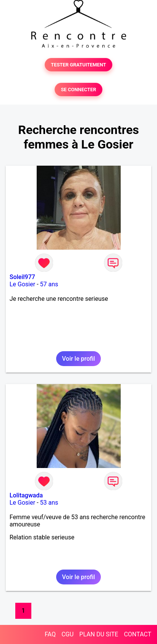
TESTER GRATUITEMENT (78, 65)
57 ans (49, 284)
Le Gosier (22, 284)
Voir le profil (78, 359)
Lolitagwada (26, 495)
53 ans (49, 503)
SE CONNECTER (78, 90)
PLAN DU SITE (99, 634)
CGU (68, 634)
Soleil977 (22, 277)
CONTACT (138, 634)
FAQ (50, 634)
